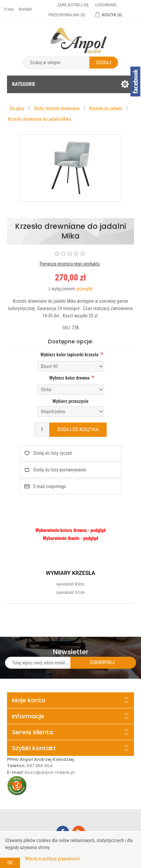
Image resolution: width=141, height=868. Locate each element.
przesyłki (84, 289)
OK (10, 863)
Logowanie (106, 5)
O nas (9, 9)
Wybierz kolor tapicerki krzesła (69, 355)
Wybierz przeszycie (70, 401)
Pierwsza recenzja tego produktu (70, 264)
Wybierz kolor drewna (69, 378)
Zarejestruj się (73, 5)
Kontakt (25, 9)
